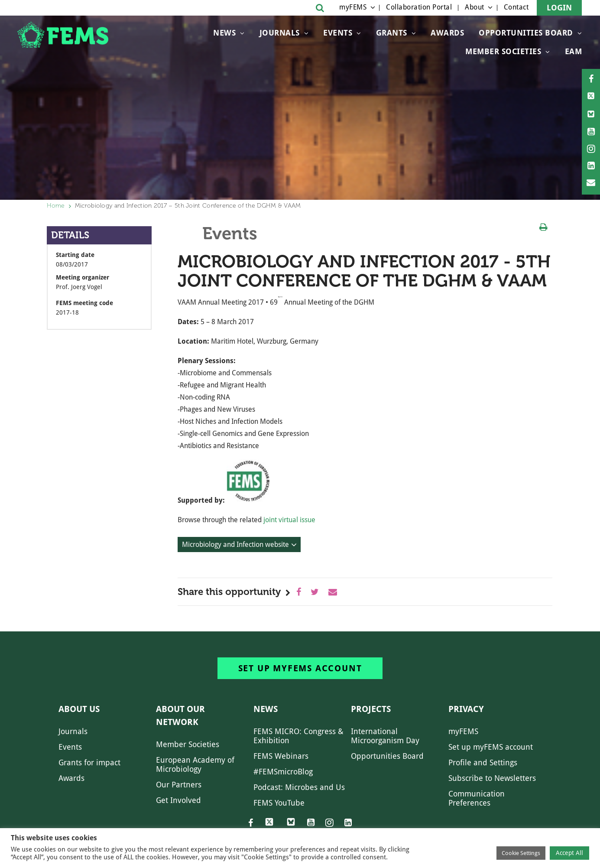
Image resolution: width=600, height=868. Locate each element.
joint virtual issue (289, 520)
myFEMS (353, 7)
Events (338, 33)
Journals (280, 33)
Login (559, 8)
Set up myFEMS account (300, 668)
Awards (447, 33)
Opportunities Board (387, 756)
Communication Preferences (477, 798)
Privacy (466, 709)
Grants (392, 33)
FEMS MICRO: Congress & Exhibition (298, 736)
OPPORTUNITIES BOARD (526, 33)
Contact (516, 7)
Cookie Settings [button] (521, 853)
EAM (574, 51)
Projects (371, 709)
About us (79, 709)
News (224, 33)
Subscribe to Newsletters (492, 778)
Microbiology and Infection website (235, 545)
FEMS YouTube (279, 803)
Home (56, 206)
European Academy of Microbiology (195, 764)
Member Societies (503, 51)
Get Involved (178, 800)
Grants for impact (89, 762)
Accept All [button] (569, 853)
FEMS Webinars (281, 756)
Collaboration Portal (419, 7)
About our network (180, 715)
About (475, 7)
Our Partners (179, 785)
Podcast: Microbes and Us (299, 787)
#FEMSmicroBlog (283, 772)
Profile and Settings (483, 762)
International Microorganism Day (385, 736)
